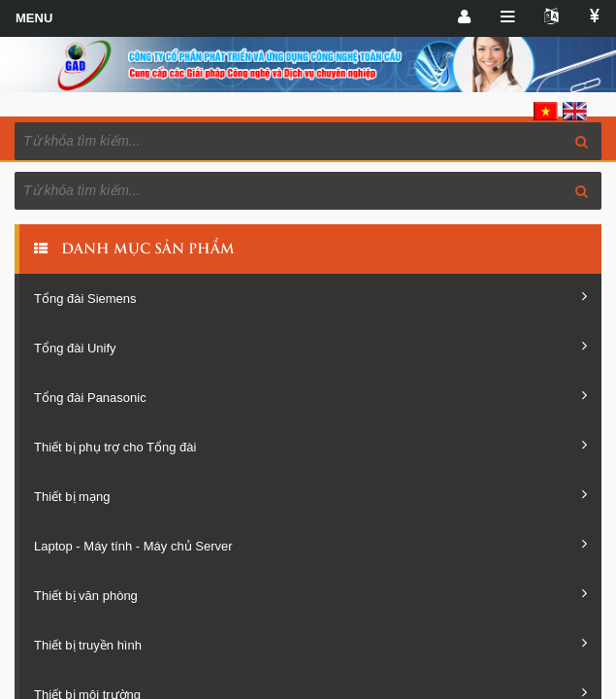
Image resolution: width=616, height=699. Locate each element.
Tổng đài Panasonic (310, 396)
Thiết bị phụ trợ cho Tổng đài (310, 446)
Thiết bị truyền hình (310, 644)
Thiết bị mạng (310, 495)
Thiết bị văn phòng (310, 594)
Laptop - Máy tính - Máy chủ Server (310, 545)
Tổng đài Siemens (310, 297)
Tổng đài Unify (310, 347)
